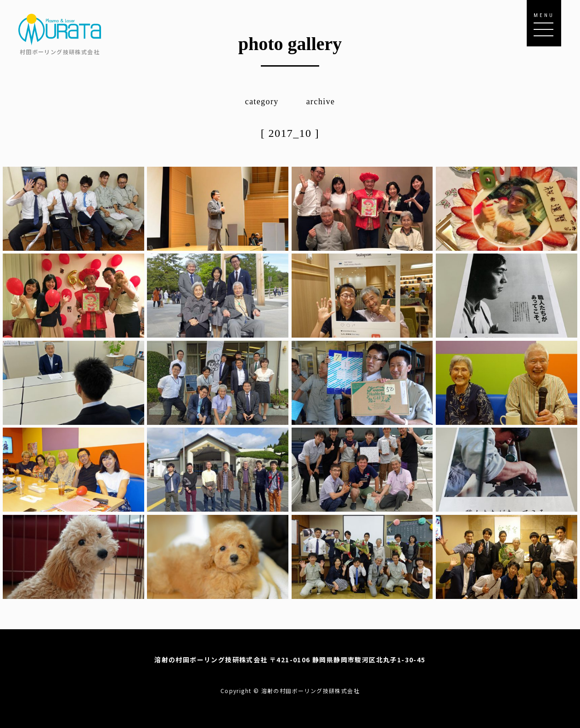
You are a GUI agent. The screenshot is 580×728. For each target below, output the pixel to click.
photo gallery (290, 44)
